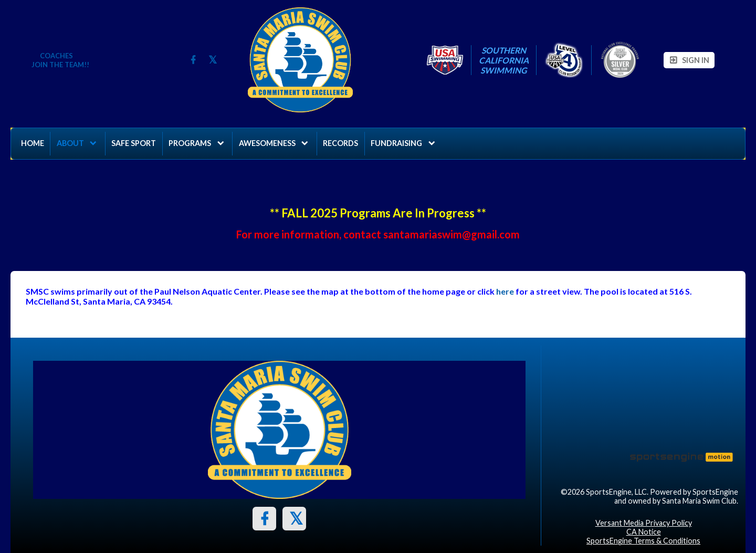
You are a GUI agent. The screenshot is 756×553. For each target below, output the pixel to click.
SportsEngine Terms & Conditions (643, 541)
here (505, 291)
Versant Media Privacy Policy (644, 523)
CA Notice (644, 532)
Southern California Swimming (504, 60)
